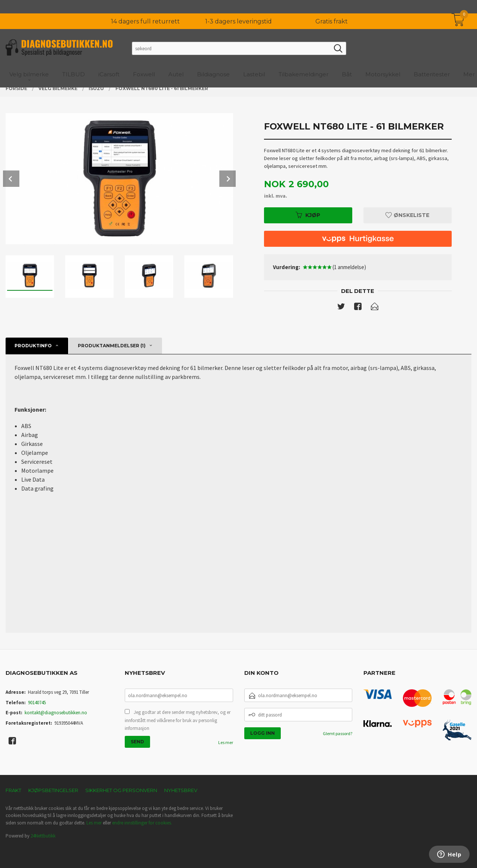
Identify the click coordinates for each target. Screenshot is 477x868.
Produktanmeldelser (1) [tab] (112, 346)
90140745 (37, 703)
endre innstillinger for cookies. (142, 823)
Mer (469, 61)
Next (228, 179)
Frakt (13, 790)
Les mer (226, 742)
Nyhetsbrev (181, 790)
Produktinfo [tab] (33, 346)
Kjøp (308, 215)
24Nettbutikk (43, 836)
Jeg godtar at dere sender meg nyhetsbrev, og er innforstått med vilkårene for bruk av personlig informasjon (178, 720)
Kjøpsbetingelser (53, 790)
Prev (11, 179)
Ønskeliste (407, 215)
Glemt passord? (338, 733)
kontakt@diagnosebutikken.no (56, 713)
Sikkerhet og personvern (121, 790)
